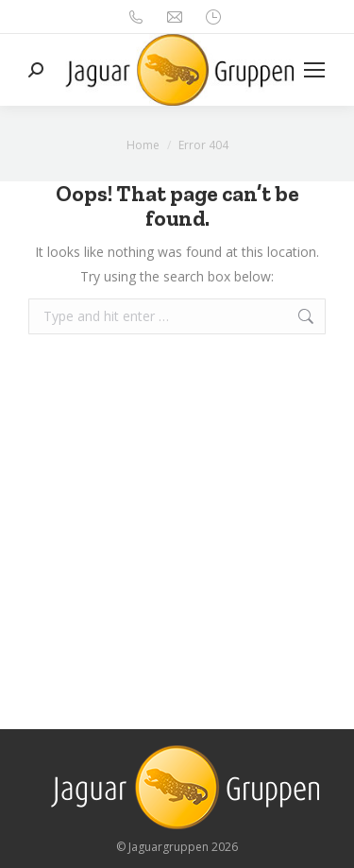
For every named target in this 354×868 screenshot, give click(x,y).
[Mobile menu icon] (314, 70)
